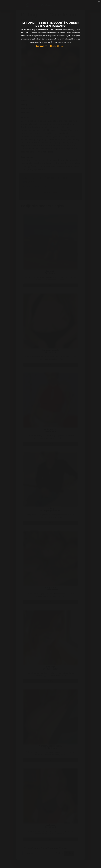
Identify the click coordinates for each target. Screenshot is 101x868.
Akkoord (42, 46)
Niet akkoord (58, 46)
